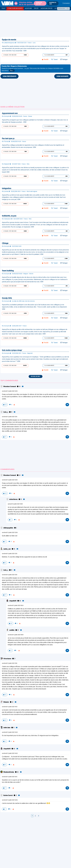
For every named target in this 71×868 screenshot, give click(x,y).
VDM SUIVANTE (62, 76)
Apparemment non (10, 113)
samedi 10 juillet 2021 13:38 (15, 504)
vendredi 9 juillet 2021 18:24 (16, 606)
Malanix (6, 702)
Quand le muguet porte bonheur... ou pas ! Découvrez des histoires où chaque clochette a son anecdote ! (32, 69)
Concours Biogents (15, 9)
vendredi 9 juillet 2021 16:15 (10, 777)
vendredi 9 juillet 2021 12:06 (10, 533)
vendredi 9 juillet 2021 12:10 (10, 554)
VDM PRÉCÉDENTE (9, 76)
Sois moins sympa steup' (12, 350)
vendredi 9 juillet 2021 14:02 (10, 732)
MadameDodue (9, 772)
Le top (57, 9)
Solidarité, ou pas (9, 216)
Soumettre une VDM (39, 3)
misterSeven (14, 499)
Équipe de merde (9, 40)
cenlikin (12, 630)
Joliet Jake (7, 728)
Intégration (7, 189)
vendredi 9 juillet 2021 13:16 (10, 663)
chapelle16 (13, 601)
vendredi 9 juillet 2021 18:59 (16, 635)
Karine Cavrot (8, 795)
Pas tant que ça (8, 139)
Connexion (66, 3)
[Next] (39, 816)
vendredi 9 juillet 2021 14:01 (10, 707)
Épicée (36, 9)
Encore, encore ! (36, 376)
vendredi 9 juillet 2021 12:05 (10, 391)
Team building (8, 271)
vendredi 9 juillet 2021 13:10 (10, 417)
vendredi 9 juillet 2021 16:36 (10, 800)
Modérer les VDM (53, 3)
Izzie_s (6, 412)
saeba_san (7, 549)
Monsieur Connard (10, 387)
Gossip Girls (7, 298)
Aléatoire (28, 9)
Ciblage (5, 243)
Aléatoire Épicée (47, 9)
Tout (3, 9)
